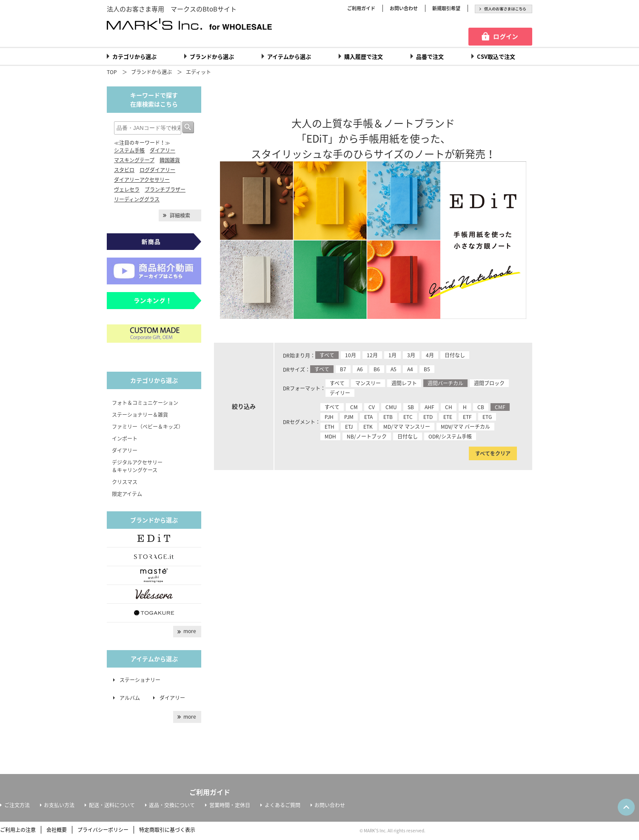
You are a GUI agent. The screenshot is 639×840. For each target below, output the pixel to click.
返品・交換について (172, 805)
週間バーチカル (445, 383)
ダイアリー (163, 150)
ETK (368, 427)
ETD (428, 417)
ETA (368, 417)
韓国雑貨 (170, 160)
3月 (411, 355)
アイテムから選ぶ (289, 56)
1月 (392, 355)
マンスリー (368, 383)
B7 (343, 369)
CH (449, 407)
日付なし (455, 355)
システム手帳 (129, 150)
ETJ (349, 427)
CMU (391, 407)
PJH (329, 417)
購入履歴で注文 (364, 56)
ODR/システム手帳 (450, 436)
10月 (351, 355)
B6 (377, 369)
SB (411, 407)
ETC (408, 417)
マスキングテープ (134, 160)
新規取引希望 (446, 8)
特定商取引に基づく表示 (167, 830)
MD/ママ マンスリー (407, 427)
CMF (500, 407)
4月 (430, 355)
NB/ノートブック (367, 436)
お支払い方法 (59, 805)
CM (354, 407)
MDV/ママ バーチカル (465, 427)
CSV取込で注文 (496, 56)
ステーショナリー (140, 680)
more (190, 631)
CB (481, 407)
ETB (388, 417)
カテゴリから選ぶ (134, 56)
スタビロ (124, 170)
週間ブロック (489, 383)
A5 (394, 369)
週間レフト (404, 383)
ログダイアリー (157, 170)
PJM (349, 417)
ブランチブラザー (165, 189)
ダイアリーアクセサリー (142, 180)
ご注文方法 (17, 805)
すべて (327, 355)
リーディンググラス (137, 199)
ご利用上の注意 (18, 830)
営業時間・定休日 (230, 805)
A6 (360, 369)
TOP (112, 72)
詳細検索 (180, 215)
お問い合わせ (404, 8)
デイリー (340, 393)
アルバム (132, 698)
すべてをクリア (493, 453)
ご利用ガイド (361, 8)
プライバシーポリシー (103, 830)
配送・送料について (112, 805)
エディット (198, 72)
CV (372, 407)
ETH (329, 427)
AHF (429, 407)
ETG (487, 417)
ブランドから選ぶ (212, 56)
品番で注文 (430, 56)
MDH (330, 436)
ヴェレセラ (127, 189)
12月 (372, 355)
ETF (467, 417)
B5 (427, 369)
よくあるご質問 (282, 805)
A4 (410, 369)
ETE (448, 417)
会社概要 (57, 830)
